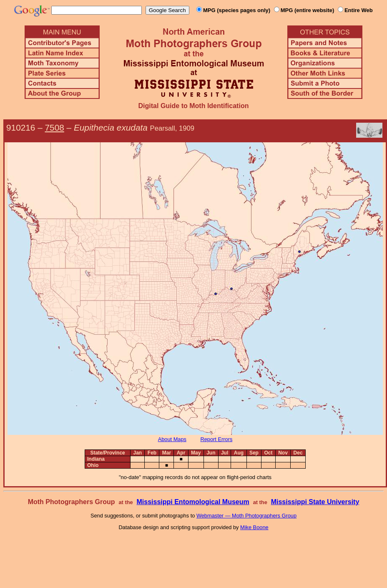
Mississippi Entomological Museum (193, 502)
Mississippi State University (315, 502)
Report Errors (217, 439)
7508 (55, 127)
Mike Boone (254, 527)
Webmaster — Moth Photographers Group (246, 516)
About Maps (172, 439)
